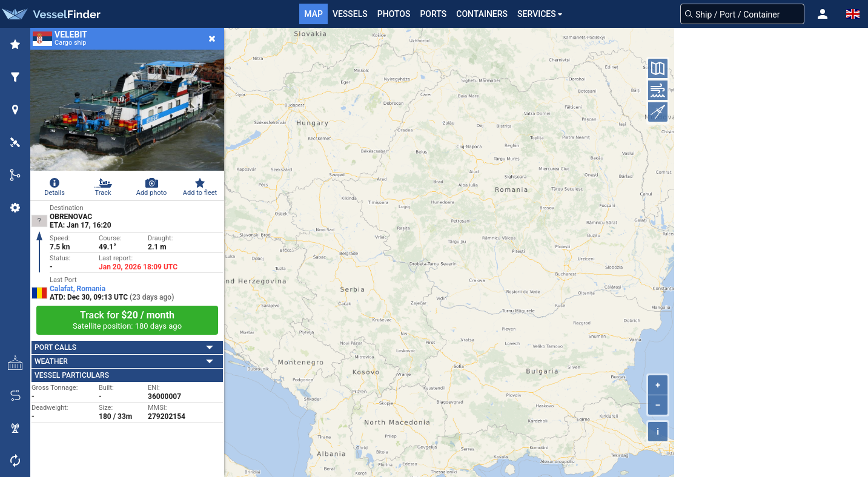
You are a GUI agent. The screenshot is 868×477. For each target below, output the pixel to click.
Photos (394, 14)
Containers (482, 14)
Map (313, 14)
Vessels (350, 14)
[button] (823, 14)
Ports (433, 14)
